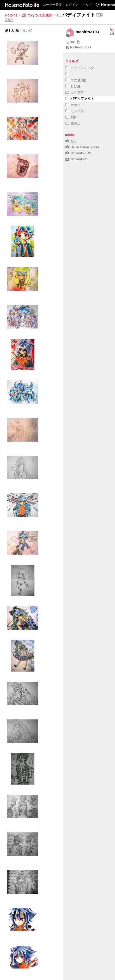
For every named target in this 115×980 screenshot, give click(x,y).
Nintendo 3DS (78, 47)
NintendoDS (77, 159)
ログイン (72, 5)
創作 (71, 117)
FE (70, 74)
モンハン (75, 111)
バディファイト (80, 98)
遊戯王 (73, 123)
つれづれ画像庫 (37, 15)
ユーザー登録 (52, 5)
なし (71, 141)
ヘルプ (87, 5)
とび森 (73, 86)
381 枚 (73, 42)
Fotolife (11, 15)
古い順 (27, 30)
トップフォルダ (80, 68)
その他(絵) (76, 80)
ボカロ (73, 105)
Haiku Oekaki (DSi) (82, 147)
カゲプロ (75, 92)
